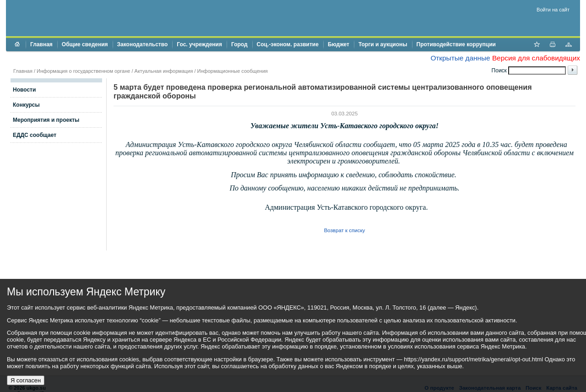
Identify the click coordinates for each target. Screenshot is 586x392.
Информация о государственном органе (83, 71)
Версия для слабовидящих (536, 58)
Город (239, 44)
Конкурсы (26, 105)
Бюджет (339, 44)
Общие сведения (85, 44)
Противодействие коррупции (456, 44)
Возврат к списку (345, 230)
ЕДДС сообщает (35, 135)
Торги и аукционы (383, 44)
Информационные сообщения (233, 71)
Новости (24, 90)
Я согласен (26, 380)
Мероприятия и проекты (46, 120)
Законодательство (143, 44)
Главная (41, 44)
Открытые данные (460, 58)
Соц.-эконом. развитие (288, 44)
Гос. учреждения (199, 44)
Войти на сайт (553, 10)
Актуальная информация (164, 71)
